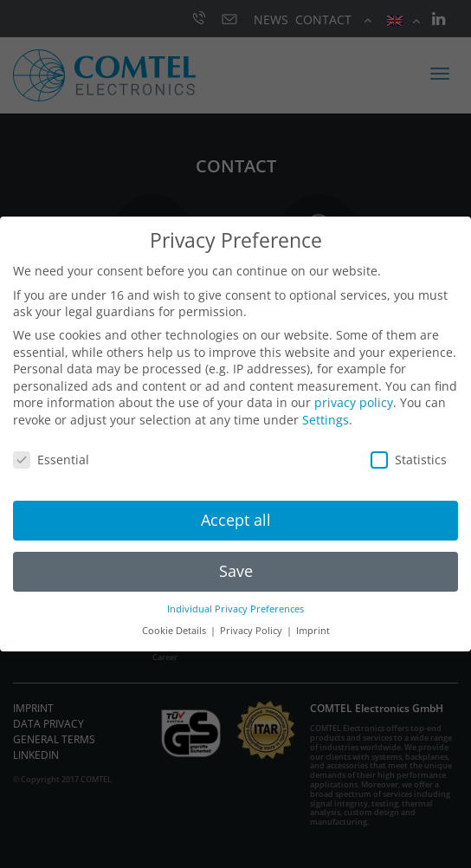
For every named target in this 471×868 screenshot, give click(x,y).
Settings (326, 420)
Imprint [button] (313, 631)
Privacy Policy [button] (252, 631)
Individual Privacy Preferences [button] (235, 609)
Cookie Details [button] (175, 631)
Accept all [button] (236, 520)
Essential (51, 460)
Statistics (409, 460)
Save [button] (236, 571)
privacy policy (354, 402)
